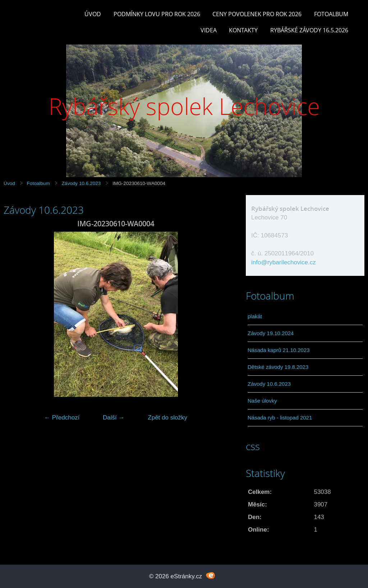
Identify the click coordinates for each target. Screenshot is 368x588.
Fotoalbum (331, 14)
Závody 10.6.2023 (81, 183)
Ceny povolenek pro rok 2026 (257, 14)
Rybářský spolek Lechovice (184, 106)
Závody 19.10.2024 (271, 333)
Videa (209, 30)
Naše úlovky (262, 401)
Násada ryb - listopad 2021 (280, 418)
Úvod (93, 14)
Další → (114, 418)
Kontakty (243, 30)
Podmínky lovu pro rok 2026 (157, 14)
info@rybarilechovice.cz (284, 262)
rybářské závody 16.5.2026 (309, 30)
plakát (255, 316)
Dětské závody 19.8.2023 (278, 367)
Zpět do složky (167, 418)
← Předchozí (62, 418)
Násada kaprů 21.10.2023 (279, 350)
